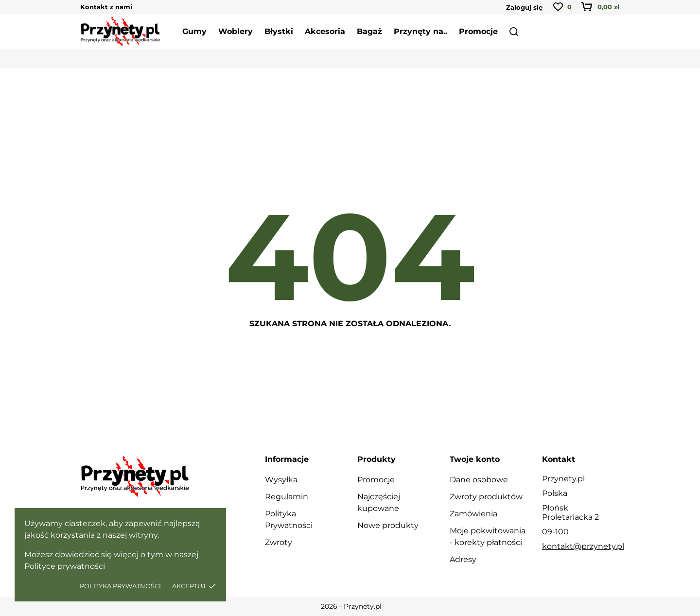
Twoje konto (475, 459)
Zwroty (279, 542)
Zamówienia (473, 514)
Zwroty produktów (486, 497)
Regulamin (287, 497)
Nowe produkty (388, 525)
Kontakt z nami (106, 7)
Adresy (463, 559)
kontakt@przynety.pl (583, 546)
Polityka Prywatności (121, 586)
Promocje (376, 480)
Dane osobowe (479, 480)
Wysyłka (281, 480)
